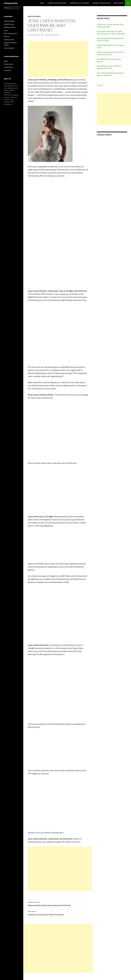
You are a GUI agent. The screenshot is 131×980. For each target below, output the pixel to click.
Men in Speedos (9, 48)
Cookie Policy (8, 67)
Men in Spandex (34, 16)
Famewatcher (11, 3)
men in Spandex (61, 294)
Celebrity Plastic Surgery (79, 3)
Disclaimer (7, 70)
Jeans (6, 30)
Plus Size (7, 36)
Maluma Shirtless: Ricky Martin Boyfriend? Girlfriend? (58, 904)
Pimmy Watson (54, 35)
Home (42, 3)
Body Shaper (118, 3)
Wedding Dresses (10, 27)
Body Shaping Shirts (10, 33)
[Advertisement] (58, 59)
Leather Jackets (9, 40)
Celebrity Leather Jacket (101, 3)
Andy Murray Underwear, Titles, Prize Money (58, 913)
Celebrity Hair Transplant (57, 3)
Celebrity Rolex (9, 24)
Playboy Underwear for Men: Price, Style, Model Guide (111, 53)
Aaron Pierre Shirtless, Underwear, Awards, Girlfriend (111, 74)
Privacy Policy (9, 64)
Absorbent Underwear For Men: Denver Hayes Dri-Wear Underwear (111, 32)
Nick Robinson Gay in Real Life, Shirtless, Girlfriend (109, 67)
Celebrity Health (9, 21)
